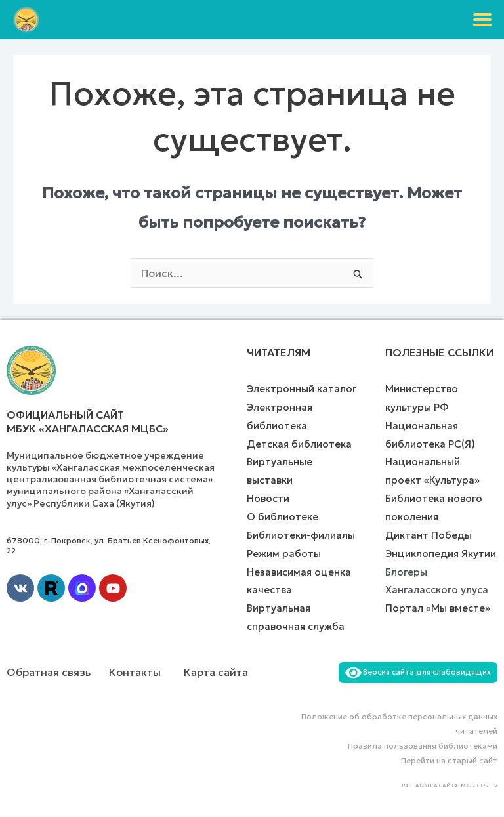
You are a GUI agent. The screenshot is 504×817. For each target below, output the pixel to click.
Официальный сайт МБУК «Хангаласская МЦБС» (88, 422)
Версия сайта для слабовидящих (418, 672)
